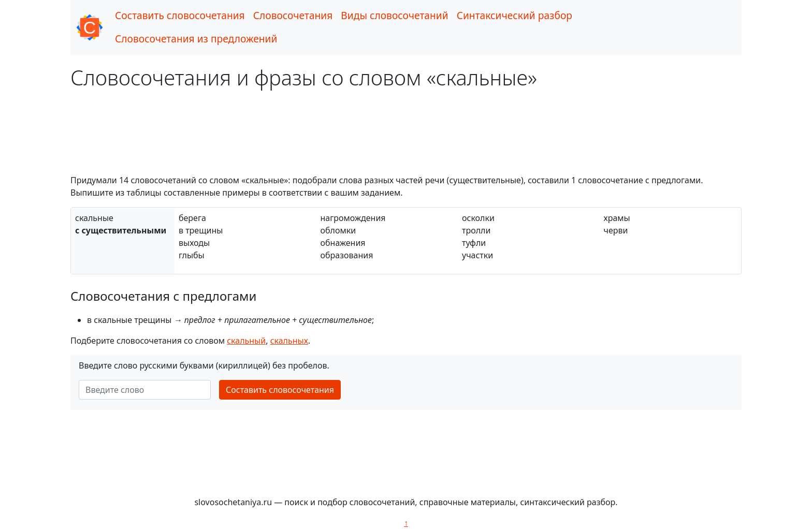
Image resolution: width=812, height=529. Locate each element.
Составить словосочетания (180, 15)
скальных (289, 341)
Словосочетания (293, 15)
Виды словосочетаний (394, 15)
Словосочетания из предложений (196, 39)
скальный (246, 341)
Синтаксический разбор (514, 15)
